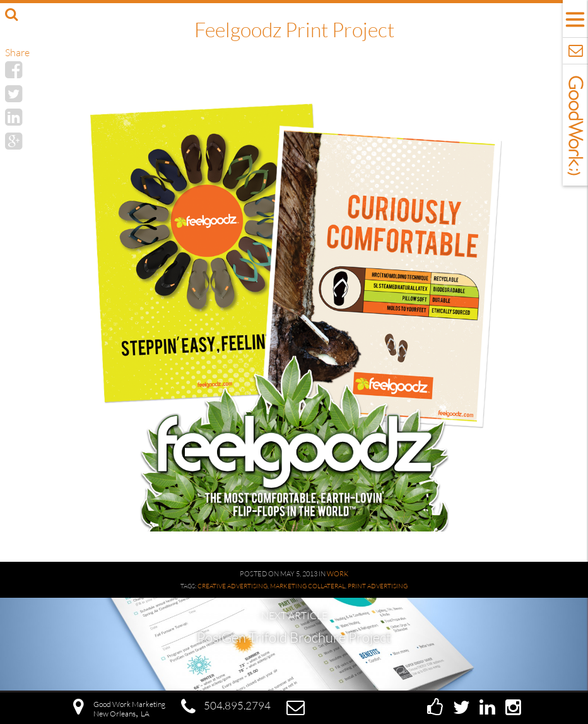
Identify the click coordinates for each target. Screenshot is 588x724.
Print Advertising (378, 586)
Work (338, 574)
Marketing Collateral (308, 586)
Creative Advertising (232, 586)
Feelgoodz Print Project (294, 29)
